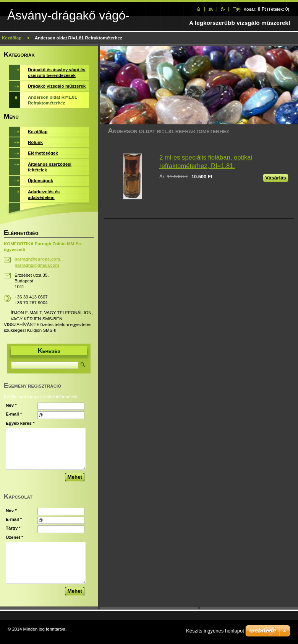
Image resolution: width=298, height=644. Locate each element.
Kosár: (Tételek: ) (266, 9)
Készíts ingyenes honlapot (215, 631)
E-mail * (14, 414)
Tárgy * (13, 528)
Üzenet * (14, 537)
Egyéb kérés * (20, 423)
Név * (11, 405)
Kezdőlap (12, 38)
